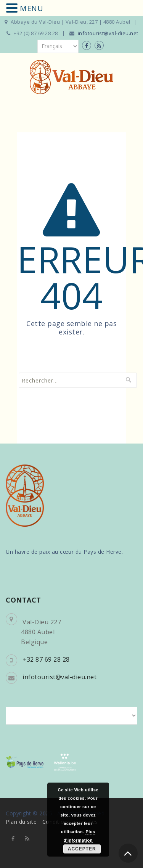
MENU (31, 8)
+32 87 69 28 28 (46, 659)
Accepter (82, 849)
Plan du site (21, 822)
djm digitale (115, 853)
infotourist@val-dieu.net (108, 33)
